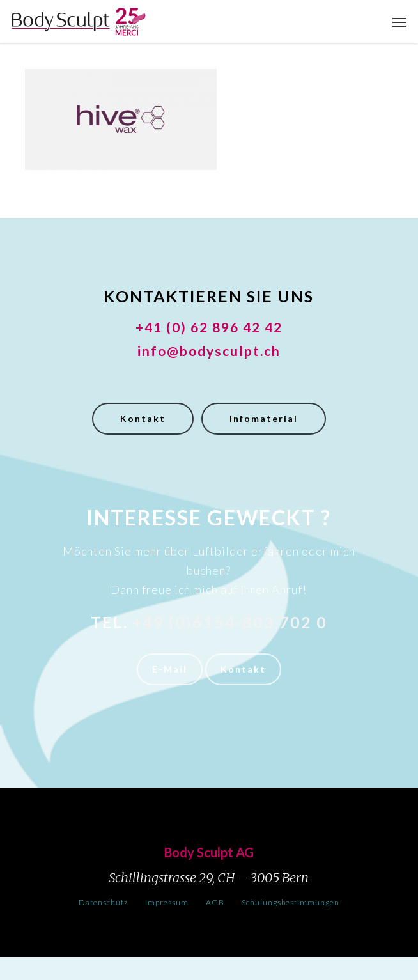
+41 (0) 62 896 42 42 (209, 327)
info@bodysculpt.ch (209, 351)
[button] (399, 22)
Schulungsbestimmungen (290, 902)
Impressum (167, 902)
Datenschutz (103, 902)
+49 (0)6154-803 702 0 (230, 622)
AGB (215, 902)
